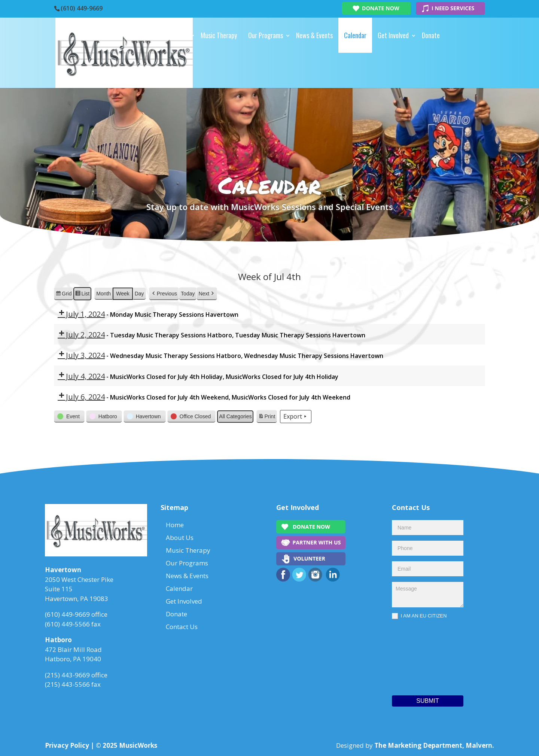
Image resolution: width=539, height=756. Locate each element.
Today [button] (188, 293)
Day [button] (139, 293)
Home (146, 35)
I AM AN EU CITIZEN (419, 616)
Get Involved (393, 35)
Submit (427, 701)
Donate (431, 35)
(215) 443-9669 (67, 675)
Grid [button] (63, 294)
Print (267, 418)
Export (296, 416)
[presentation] (423, 655)
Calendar (355, 35)
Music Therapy (219, 35)
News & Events (314, 35)
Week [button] (123, 293)
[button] (164, 293)
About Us (176, 35)
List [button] (82, 294)
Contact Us (154, 70)
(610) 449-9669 (82, 8)
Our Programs (266, 35)
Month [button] (103, 293)
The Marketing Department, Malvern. (434, 745)
